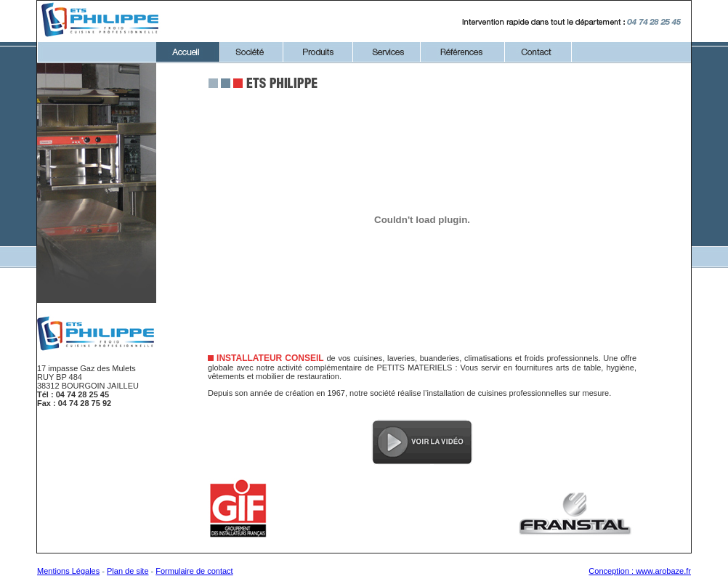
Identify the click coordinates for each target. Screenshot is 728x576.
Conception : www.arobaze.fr (640, 571)
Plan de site (128, 571)
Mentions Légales (68, 571)
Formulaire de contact (194, 571)
